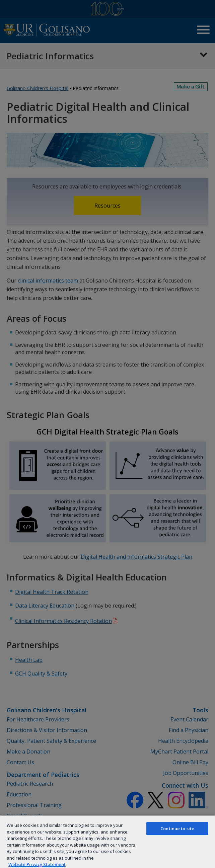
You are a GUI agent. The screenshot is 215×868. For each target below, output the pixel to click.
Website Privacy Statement (37, 864)
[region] (107, 841)
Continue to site (177, 828)
